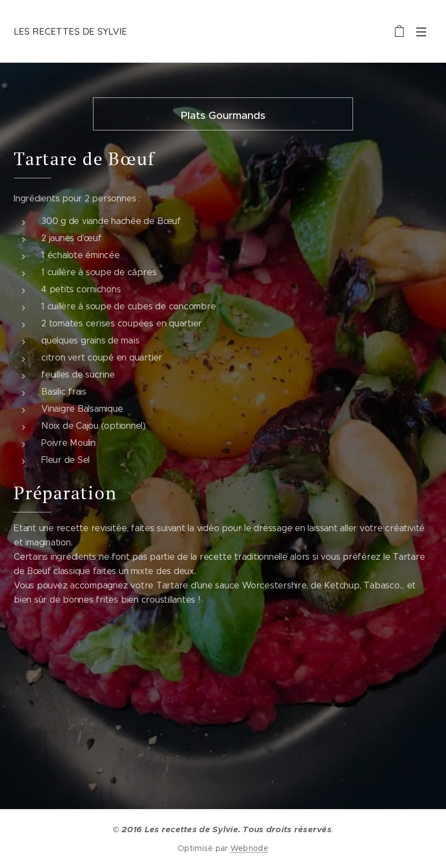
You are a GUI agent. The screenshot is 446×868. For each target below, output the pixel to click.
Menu (421, 32)
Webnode (249, 848)
